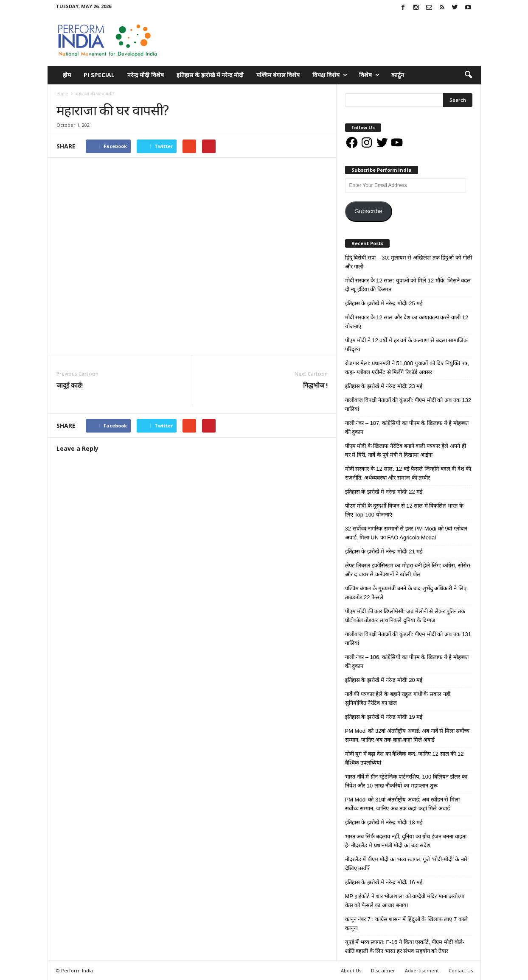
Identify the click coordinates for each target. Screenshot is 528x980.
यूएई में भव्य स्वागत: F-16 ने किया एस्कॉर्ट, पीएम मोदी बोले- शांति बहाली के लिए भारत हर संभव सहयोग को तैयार (405, 946)
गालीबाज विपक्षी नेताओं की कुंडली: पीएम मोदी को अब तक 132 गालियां (408, 405)
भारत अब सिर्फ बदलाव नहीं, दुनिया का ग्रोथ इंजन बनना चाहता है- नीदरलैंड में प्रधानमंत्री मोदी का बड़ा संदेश (406, 841)
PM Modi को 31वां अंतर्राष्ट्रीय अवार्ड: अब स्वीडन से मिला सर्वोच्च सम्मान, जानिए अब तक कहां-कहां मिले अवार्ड (402, 804)
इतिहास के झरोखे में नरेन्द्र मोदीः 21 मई (384, 551)
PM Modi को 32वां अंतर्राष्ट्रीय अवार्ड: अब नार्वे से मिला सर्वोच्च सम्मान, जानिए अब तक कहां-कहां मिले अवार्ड (407, 735)
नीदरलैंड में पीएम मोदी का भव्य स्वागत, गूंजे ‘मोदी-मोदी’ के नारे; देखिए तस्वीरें (407, 864)
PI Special (99, 75)
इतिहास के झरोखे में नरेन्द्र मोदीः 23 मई (384, 386)
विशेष (369, 75)
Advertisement (422, 970)
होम (67, 75)
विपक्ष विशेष (330, 75)
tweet (276, 427)
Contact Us (461, 970)
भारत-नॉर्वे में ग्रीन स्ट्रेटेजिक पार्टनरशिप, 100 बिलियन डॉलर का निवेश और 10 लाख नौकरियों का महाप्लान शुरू (406, 781)
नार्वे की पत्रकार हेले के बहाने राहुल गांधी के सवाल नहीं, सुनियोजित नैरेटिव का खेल (399, 698)
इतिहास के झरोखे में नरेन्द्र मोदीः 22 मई (384, 492)
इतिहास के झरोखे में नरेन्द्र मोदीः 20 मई (384, 680)
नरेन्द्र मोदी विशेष (146, 75)
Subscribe (369, 211)
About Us (351, 970)
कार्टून (398, 75)
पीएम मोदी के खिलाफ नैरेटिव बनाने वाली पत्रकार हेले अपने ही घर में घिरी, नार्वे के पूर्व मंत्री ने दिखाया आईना (406, 450)
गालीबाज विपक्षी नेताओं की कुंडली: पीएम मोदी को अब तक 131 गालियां (408, 639)
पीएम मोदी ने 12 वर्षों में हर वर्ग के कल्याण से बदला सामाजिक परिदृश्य (407, 345)
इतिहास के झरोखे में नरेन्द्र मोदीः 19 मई (384, 717)
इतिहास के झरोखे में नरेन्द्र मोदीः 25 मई (384, 303)
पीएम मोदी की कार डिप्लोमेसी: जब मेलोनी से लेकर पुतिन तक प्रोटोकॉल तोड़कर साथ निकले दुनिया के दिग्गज (405, 616)
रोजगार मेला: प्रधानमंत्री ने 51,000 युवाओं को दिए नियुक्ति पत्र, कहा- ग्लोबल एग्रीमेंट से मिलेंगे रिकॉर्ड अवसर (407, 368)
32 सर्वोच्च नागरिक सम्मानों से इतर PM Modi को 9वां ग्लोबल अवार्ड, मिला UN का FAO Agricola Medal (406, 533)
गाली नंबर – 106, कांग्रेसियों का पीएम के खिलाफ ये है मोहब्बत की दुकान (407, 662)
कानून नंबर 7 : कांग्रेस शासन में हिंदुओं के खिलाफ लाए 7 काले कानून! (406, 924)
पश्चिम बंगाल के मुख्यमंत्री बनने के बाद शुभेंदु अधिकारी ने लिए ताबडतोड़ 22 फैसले (406, 593)
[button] (468, 75)
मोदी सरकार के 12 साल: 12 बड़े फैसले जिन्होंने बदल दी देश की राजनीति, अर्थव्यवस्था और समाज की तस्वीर (408, 473)
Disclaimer (383, 970)
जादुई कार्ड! (70, 385)
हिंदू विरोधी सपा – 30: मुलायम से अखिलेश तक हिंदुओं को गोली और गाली (409, 262)
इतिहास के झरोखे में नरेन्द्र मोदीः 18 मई (384, 822)
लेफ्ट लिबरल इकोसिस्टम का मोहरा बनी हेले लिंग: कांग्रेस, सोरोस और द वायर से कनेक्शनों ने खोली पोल (408, 570)
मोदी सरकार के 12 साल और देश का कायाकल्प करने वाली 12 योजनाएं (407, 322)
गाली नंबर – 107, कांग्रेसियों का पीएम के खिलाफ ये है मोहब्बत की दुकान (407, 427)
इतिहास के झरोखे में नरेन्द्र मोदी (210, 75)
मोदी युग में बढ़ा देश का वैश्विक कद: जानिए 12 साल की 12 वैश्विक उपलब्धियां (404, 758)
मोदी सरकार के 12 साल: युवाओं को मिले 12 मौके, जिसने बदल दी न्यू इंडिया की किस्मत (408, 285)
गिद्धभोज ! (315, 385)
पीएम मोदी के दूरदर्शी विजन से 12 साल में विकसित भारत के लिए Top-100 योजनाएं (404, 510)
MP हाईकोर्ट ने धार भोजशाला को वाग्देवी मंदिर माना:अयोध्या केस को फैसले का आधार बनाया (405, 901)
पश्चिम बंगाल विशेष (278, 75)
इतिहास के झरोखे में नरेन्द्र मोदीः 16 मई (384, 882)
